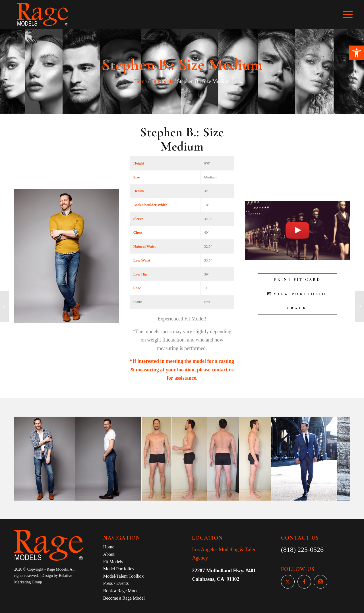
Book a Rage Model (121, 591)
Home (140, 81)
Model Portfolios (119, 569)
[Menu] (351, 15)
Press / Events (116, 583)
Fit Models (162, 81)
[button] (357, 53)
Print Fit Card (297, 280)
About (109, 554)
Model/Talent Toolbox (124, 576)
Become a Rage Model (124, 598)
